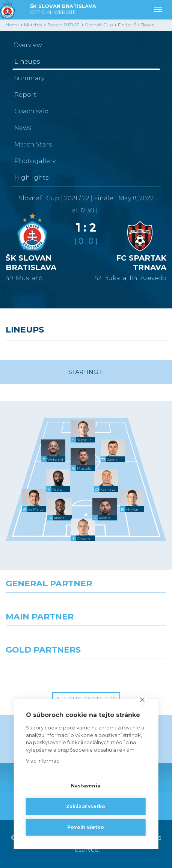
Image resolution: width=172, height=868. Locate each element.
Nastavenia (86, 786)
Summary (29, 78)
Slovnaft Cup (99, 25)
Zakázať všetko (86, 806)
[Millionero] (129, 639)
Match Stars (33, 144)
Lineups (27, 62)
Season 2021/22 (63, 25)
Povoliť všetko (86, 827)
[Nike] (86, 606)
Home (12, 25)
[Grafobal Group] (129, 673)
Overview (28, 45)
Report (25, 95)
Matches (33, 25)
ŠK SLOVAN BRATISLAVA (63, 10)
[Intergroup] (43, 673)
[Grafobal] (43, 639)
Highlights (31, 178)
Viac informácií (44, 761)
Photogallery (35, 161)
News (23, 128)
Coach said (32, 111)
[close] (142, 700)
